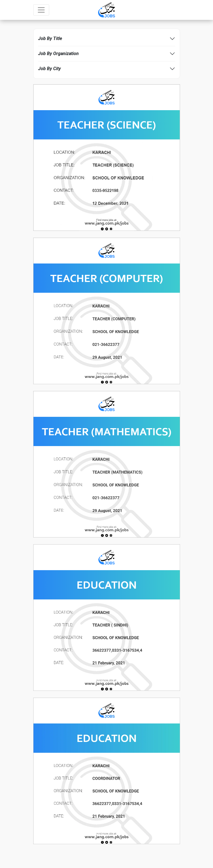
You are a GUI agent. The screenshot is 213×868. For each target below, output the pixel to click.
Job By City (49, 69)
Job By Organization (58, 54)
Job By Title (50, 38)
